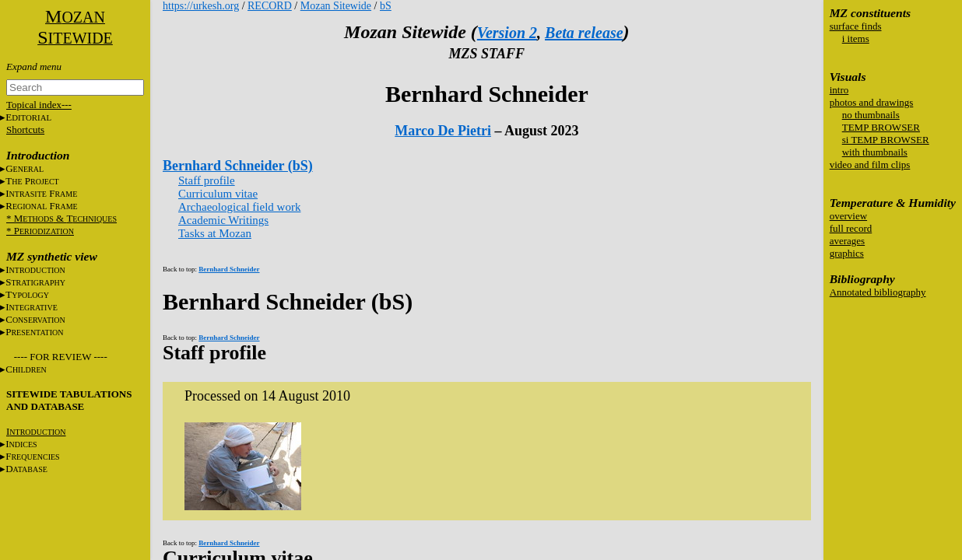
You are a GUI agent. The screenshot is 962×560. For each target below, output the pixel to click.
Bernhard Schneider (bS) (238, 166)
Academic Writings (223, 220)
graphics (847, 253)
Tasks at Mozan (215, 233)
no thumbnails (871, 115)
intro (839, 90)
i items (856, 38)
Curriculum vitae (218, 194)
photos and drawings (872, 102)
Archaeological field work (239, 207)
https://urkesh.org (201, 6)
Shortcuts (25, 129)
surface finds (856, 26)
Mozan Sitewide (336, 6)
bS (386, 6)
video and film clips (870, 164)
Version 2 (507, 33)
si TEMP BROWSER (886, 140)
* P (40, 231)
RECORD (270, 6)
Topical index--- (39, 105)
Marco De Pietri (443, 131)
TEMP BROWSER (881, 127)
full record (851, 228)
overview (848, 216)
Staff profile (207, 180)
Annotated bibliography (878, 292)
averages (847, 241)
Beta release (584, 33)
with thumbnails (875, 152)
